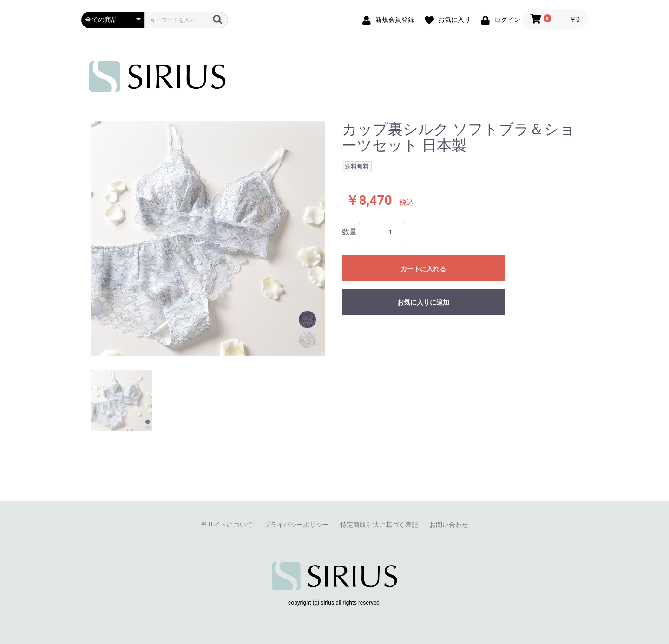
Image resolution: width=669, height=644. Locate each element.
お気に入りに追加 (423, 302)
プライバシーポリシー (296, 525)
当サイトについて (227, 525)
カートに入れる (423, 269)
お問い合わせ (449, 525)
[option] (208, 238)
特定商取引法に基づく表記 (379, 525)
